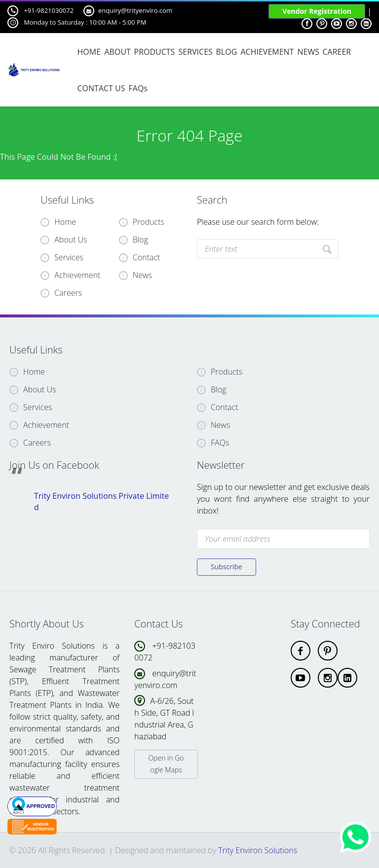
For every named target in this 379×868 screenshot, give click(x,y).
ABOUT (117, 52)
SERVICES (195, 52)
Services (62, 257)
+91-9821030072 (40, 11)
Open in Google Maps (166, 764)
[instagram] (328, 678)
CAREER (337, 52)
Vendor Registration (317, 11)
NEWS (308, 52)
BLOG (227, 52)
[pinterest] (328, 651)
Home (58, 222)
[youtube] (301, 678)
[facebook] (301, 651)
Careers (61, 293)
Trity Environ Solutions (258, 850)
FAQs (138, 88)
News (142, 275)
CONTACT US (101, 88)
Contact (147, 257)
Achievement (70, 275)
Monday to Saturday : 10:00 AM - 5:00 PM (77, 23)
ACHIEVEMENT (267, 52)
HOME (89, 52)
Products (149, 222)
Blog (140, 240)
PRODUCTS (154, 52)
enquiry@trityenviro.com (128, 11)
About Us (64, 240)
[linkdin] (347, 678)
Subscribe (227, 567)
